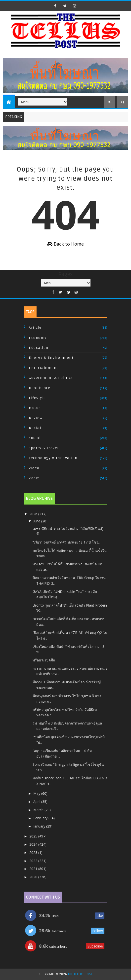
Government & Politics (51, 378)
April (37, 802)
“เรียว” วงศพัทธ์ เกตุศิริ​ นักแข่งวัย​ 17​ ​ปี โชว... (66, 542)
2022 (34, 861)
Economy (38, 338)
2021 (34, 869)
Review (36, 418)
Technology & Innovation (53, 458)
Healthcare (40, 388)
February (41, 818)
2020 (34, 877)
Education (39, 348)
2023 (34, 853)
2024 (34, 844)
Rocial (35, 428)
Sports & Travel (44, 448)
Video (34, 468)
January (40, 826)
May (37, 793)
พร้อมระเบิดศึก (44, 660)
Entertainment (44, 368)
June (37, 521)
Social (35, 438)
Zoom (34, 478)
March (39, 810)
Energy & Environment (51, 358)
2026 (34, 514)
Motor (35, 408)
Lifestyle (37, 398)
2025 (34, 836)
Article (35, 328)
